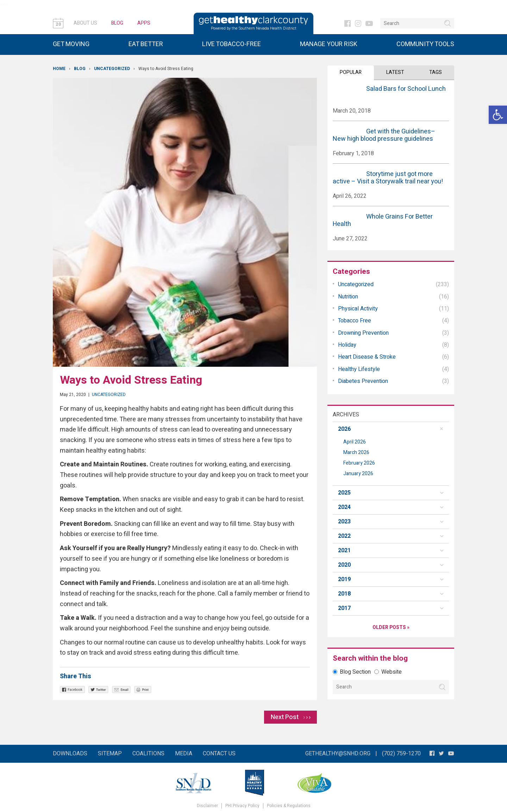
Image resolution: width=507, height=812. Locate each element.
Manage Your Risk (329, 44)
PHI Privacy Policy (242, 806)
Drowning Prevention (363, 333)
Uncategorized (112, 69)
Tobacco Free (355, 321)
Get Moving (71, 44)
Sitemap (110, 754)
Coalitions (148, 754)
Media (184, 754)
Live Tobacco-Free (231, 44)
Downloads (70, 754)
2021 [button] (344, 550)
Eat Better (146, 44)
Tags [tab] (436, 72)
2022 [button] (344, 536)
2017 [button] (344, 608)
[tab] (391, 429)
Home (59, 69)
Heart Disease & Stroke (367, 357)
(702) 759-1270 (401, 754)
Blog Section (352, 672)
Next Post (291, 717)
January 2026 (358, 474)
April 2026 (355, 442)
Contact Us (219, 754)
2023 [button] (344, 522)
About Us (85, 23)
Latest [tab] (395, 72)
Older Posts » (391, 627)
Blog (117, 23)
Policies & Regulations (289, 806)
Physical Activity (358, 309)
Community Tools (425, 44)
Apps (144, 23)
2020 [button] (344, 565)
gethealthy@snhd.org (338, 754)
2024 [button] (344, 507)
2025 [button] (344, 493)
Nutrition (348, 297)
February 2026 (359, 463)
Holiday (347, 345)
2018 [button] (344, 594)
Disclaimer (207, 806)
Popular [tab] (351, 72)
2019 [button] (344, 579)
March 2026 (356, 452)
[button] (498, 115)
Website (388, 672)
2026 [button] (344, 429)
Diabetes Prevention (363, 381)
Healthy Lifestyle (359, 369)
